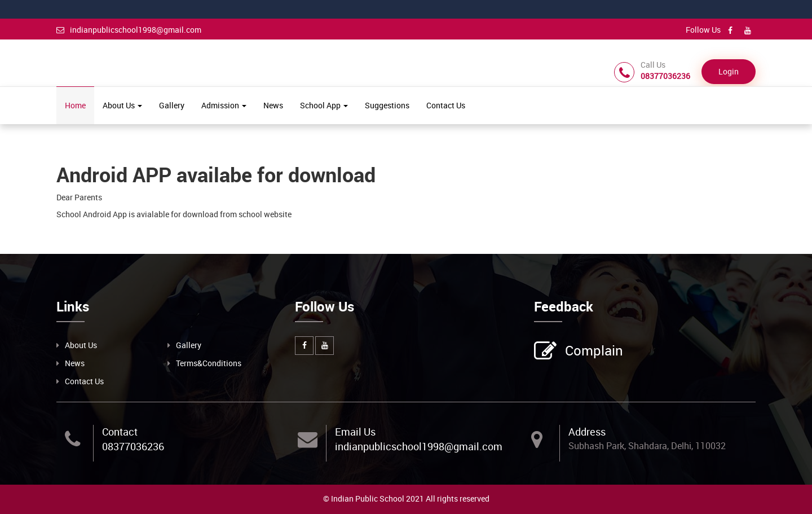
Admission (224, 105)
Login (729, 71)
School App (324, 105)
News (273, 105)
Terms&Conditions (209, 363)
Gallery (172, 105)
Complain (593, 352)
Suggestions (387, 105)
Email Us (355, 432)
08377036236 (133, 446)
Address (587, 432)
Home (75, 105)
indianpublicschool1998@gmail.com (129, 30)
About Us (122, 105)
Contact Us (446, 105)
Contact (120, 432)
